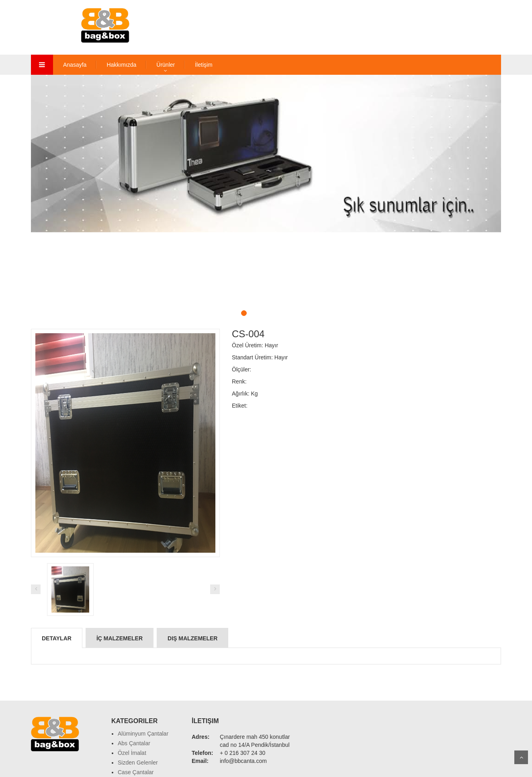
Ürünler (166, 65)
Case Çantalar (136, 772)
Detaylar (57, 638)
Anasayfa (75, 65)
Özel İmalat (132, 753)
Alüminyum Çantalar (143, 734)
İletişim (204, 65)
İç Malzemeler (120, 638)
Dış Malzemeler (192, 638)
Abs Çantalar (134, 743)
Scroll (521, 757)
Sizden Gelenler (138, 763)
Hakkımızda (121, 65)
